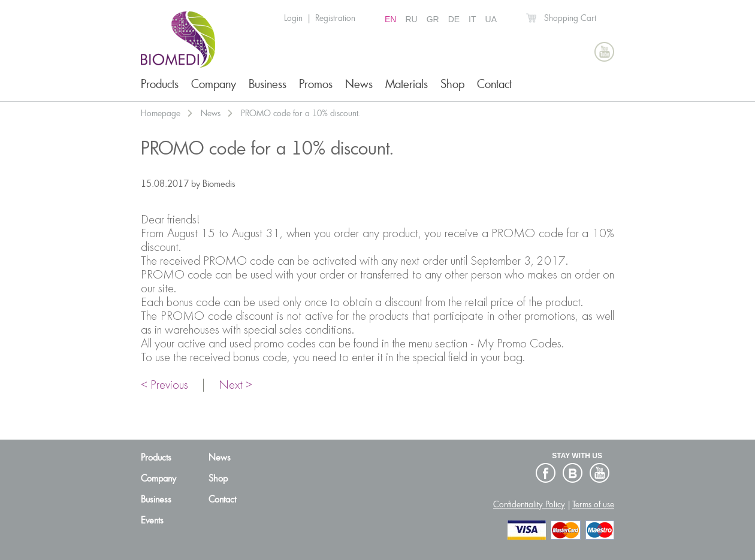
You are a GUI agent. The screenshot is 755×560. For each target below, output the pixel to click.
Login (293, 18)
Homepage (161, 113)
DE (454, 19)
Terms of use (593, 504)
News (359, 84)
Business (268, 84)
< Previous (164, 386)
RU (411, 19)
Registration (335, 18)
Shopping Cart (570, 18)
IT (472, 19)
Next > (235, 386)
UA (491, 19)
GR (433, 19)
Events (152, 520)
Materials (407, 84)
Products (160, 84)
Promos (316, 84)
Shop (452, 84)
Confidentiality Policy (529, 504)
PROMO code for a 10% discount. (301, 113)
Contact (494, 84)
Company (214, 84)
